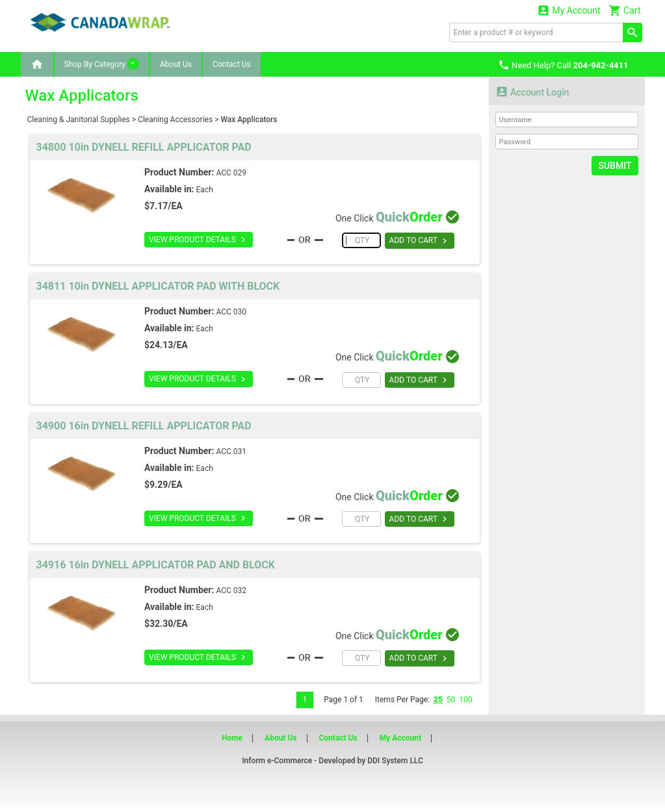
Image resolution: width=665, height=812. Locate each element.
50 (451, 700)
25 (438, 700)
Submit (615, 166)
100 (465, 700)
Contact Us (232, 64)
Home (232, 738)
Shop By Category (102, 64)
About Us (176, 64)
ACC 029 (231, 173)
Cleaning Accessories (175, 120)
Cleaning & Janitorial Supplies (79, 120)
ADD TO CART (420, 241)
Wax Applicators (249, 120)
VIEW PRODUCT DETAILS (199, 240)
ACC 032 (231, 590)
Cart (625, 10)
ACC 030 (231, 312)
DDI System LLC (395, 761)
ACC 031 (231, 451)
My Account (569, 10)
